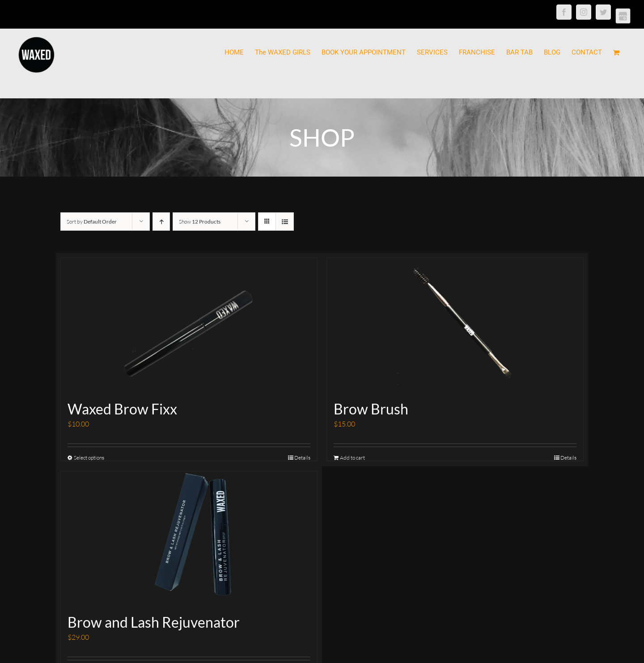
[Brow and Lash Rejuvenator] (189, 538)
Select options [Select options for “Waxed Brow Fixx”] (89, 458)
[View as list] (285, 222)
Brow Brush (371, 409)
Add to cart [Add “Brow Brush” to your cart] (352, 458)
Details (302, 458)
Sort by (92, 222)
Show (200, 222)
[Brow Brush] (455, 325)
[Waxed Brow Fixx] (189, 325)
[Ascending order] (161, 222)
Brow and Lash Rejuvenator (154, 622)
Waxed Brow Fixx (122, 409)
